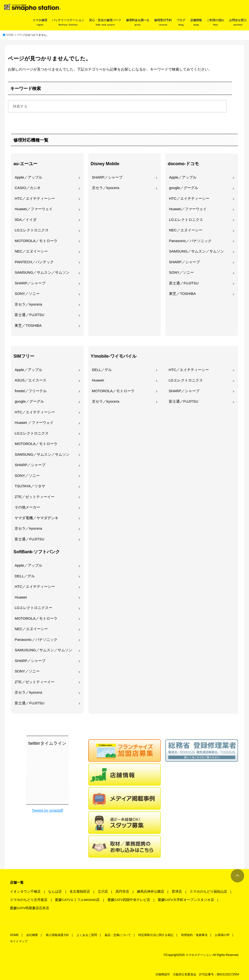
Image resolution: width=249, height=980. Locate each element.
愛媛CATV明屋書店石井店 (30, 908)
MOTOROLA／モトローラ (36, 241)
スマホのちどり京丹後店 (29, 900)
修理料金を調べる (138, 23)
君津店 (177, 892)
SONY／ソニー (27, 294)
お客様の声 (222, 935)
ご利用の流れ (215, 23)
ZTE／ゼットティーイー (34, 497)
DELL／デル (25, 576)
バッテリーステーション (68, 23)
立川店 (103, 892)
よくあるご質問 (87, 935)
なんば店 (55, 892)
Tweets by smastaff (47, 810)
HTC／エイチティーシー (35, 198)
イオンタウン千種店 (25, 892)
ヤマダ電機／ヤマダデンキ (36, 518)
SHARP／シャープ (30, 283)
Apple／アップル (28, 177)
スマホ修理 (40, 23)
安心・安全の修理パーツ (105, 23)
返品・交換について (118, 935)
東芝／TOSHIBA (28, 325)
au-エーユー (25, 164)
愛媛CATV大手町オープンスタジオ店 (186, 900)
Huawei (21, 597)
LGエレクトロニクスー (33, 608)
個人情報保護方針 (57, 935)
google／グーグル (184, 188)
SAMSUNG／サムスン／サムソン (42, 272)
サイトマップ (19, 941)
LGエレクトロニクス (32, 230)
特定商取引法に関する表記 (156, 935)
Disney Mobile (105, 164)
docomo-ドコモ (183, 164)
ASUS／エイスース (31, 380)
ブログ (181, 23)
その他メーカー (27, 507)
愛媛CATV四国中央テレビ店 (129, 900)
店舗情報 (196, 23)
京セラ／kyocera (28, 304)
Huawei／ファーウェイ (33, 209)
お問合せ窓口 (238, 23)
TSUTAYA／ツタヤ (30, 486)
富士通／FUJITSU (29, 315)
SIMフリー (24, 356)
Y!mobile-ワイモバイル (114, 356)
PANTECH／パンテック (34, 262)
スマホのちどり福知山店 (208, 892)
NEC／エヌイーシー (31, 251)
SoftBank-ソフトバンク (37, 552)
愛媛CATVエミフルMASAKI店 (77, 900)
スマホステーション (199, 955)
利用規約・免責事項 (194, 935)
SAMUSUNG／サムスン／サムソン (43, 650)
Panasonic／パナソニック (190, 241)
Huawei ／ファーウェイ (34, 422)
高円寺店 (122, 892)
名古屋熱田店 (80, 892)
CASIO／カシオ (28, 188)
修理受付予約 (163, 23)
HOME (14, 935)
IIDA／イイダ (25, 220)
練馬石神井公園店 (151, 892)
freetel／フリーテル (31, 391)
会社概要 (32, 935)
